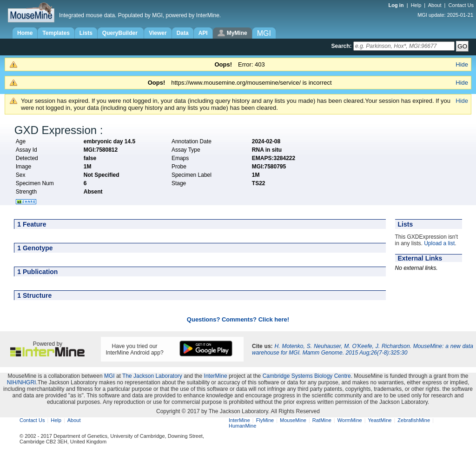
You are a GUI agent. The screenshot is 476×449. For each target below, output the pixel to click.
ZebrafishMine (414, 420)
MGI (109, 376)
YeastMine (380, 420)
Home (25, 33)
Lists (86, 33)
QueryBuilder (121, 33)
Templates (56, 33)
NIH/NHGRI (22, 382)
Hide (462, 64)
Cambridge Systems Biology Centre (307, 376)
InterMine (216, 376)
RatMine (322, 420)
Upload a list (439, 243)
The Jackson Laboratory (152, 376)
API (203, 33)
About (435, 5)
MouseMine (293, 420)
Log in (397, 5)
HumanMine (242, 426)
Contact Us (461, 5)
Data (183, 33)
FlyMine (265, 420)
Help (416, 5)
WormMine (350, 420)
